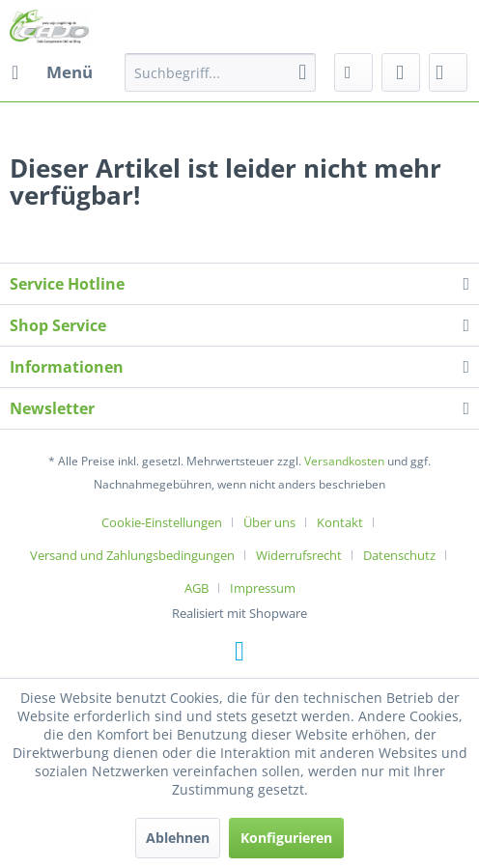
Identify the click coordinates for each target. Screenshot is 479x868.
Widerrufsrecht (299, 555)
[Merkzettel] (353, 72)
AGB (197, 588)
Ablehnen (178, 838)
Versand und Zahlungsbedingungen (132, 555)
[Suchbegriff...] (220, 72)
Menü (52, 70)
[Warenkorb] (448, 72)
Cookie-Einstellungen (162, 522)
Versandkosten (344, 461)
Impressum (263, 588)
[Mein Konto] (401, 72)
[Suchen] (302, 72)
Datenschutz (399, 555)
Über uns (269, 522)
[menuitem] (51, 72)
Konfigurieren (286, 838)
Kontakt (340, 522)
